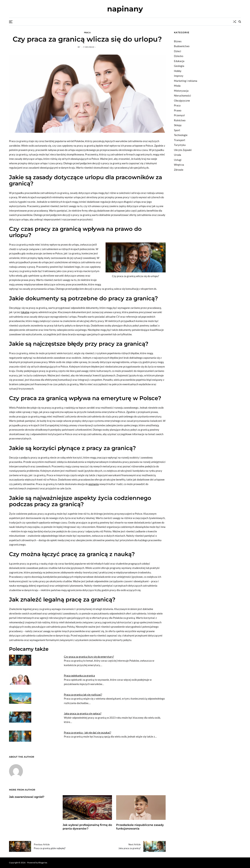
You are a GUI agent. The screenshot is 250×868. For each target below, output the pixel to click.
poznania (94, 484)
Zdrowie (179, 170)
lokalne (25, 312)
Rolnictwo (180, 120)
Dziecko (179, 56)
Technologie (181, 135)
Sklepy (178, 125)
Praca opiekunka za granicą (79, 675)
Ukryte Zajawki (183, 150)
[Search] (240, 22)
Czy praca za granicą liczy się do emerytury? (89, 657)
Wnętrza (179, 165)
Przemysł (179, 115)
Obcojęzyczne (182, 101)
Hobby (178, 71)
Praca (87, 32)
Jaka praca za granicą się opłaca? (83, 713)
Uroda (178, 155)
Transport (180, 140)
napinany (125, 9)
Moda (177, 86)
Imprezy (179, 76)
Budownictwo (182, 46)
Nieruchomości (182, 95)
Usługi (178, 160)
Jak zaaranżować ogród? (27, 797)
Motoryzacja (181, 91)
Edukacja (179, 61)
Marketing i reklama (186, 81)
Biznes (178, 41)
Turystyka (180, 145)
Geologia (179, 66)
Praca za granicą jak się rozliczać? (83, 695)
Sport (177, 130)
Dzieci (178, 51)
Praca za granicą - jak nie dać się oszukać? (87, 732)
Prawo (178, 110)
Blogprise (43, 863)
